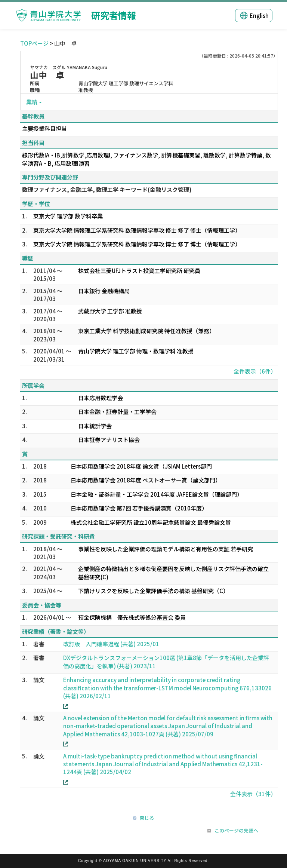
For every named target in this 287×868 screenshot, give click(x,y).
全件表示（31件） (253, 794)
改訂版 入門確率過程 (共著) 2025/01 (111, 644)
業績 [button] (32, 102)
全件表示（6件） (255, 371)
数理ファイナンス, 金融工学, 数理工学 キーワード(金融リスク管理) (107, 189)
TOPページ (34, 43)
